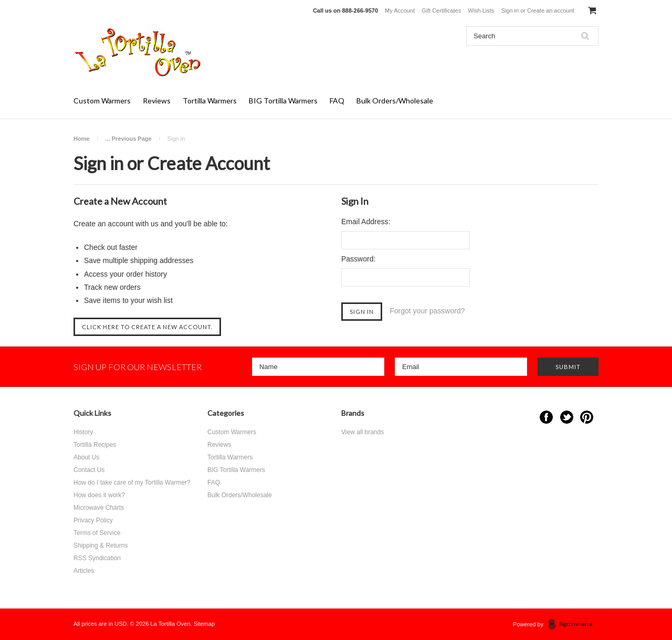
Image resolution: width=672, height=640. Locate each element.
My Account (400, 11)
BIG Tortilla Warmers (283, 101)
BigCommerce (574, 625)
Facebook (546, 417)
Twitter (567, 417)
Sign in (510, 11)
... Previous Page (129, 139)
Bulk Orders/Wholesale (395, 101)
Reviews (157, 101)
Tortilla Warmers (210, 101)
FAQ (337, 101)
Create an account (551, 11)
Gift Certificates (441, 11)
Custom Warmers (102, 101)
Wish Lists (481, 11)
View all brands (363, 432)
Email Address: (366, 222)
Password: (358, 259)
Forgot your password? (427, 311)
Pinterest (587, 417)
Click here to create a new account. (147, 327)
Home (82, 139)
